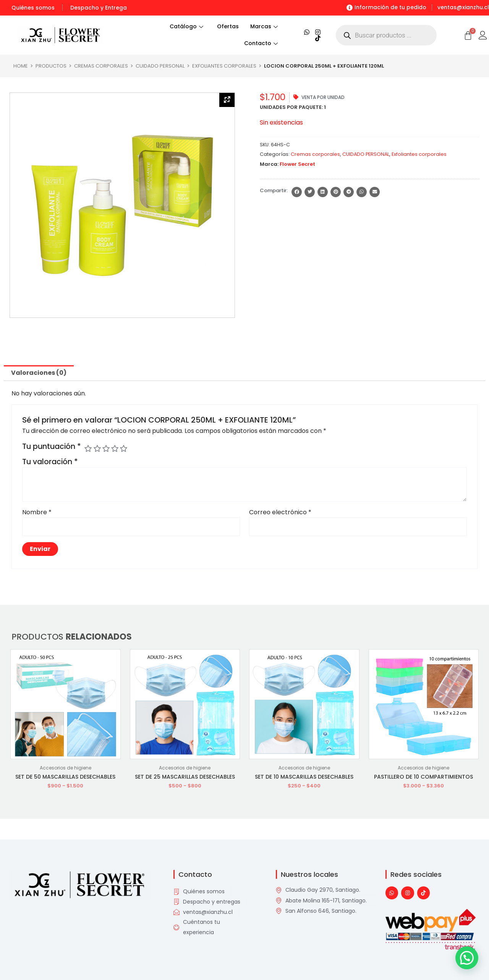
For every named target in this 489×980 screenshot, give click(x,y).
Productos (51, 66)
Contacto (261, 43)
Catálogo (182, 26)
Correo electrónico (280, 512)
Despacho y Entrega (99, 8)
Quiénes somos (33, 8)
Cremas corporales (101, 66)
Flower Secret (297, 164)
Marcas (264, 26)
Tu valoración (50, 462)
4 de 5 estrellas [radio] (115, 448)
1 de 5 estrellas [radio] (88, 448)
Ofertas (228, 26)
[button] (297, 192)
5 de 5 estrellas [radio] (124, 448)
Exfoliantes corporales (224, 66)
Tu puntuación (52, 447)
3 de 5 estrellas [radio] (106, 448)
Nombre (37, 512)
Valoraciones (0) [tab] (39, 373)
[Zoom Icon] (227, 100)
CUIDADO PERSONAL (160, 66)
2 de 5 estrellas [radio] (97, 448)
